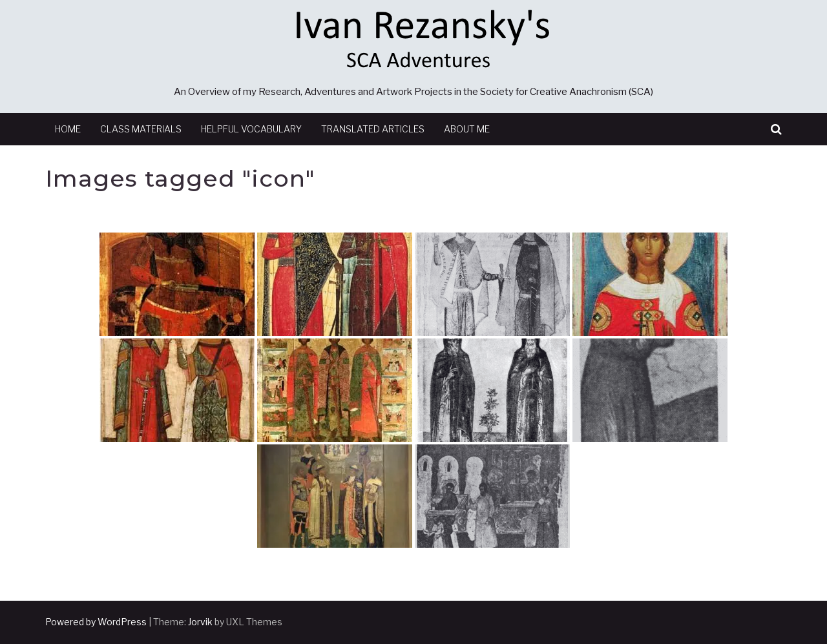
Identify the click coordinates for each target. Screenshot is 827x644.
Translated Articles (373, 129)
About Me (467, 129)
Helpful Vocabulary (251, 129)
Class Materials (141, 129)
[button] (776, 130)
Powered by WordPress (96, 622)
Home (68, 129)
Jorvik (200, 622)
